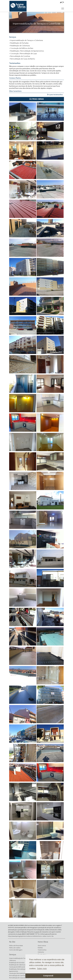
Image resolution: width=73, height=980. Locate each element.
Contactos (41, 952)
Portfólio (40, 948)
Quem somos (42, 946)
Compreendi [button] (48, 976)
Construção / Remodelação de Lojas (20, 973)
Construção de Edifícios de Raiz (18, 967)
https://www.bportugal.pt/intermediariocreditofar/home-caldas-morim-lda (31, 936)
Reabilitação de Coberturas (17, 965)
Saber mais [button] (42, 969)
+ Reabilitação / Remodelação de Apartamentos (27, 51)
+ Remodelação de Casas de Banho (22, 59)
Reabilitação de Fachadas (17, 963)
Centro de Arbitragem (16, 950)
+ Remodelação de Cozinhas (20, 56)
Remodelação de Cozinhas (17, 976)
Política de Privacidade (16, 946)
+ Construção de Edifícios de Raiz (21, 48)
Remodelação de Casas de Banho (19, 978)
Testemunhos (42, 950)
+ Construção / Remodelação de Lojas (23, 54)
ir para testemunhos (55, 95)
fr (63, 2)
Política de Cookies (15, 948)
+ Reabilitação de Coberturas (20, 46)
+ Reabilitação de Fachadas (19, 43)
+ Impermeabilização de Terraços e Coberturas (26, 40)
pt (61, 2)
